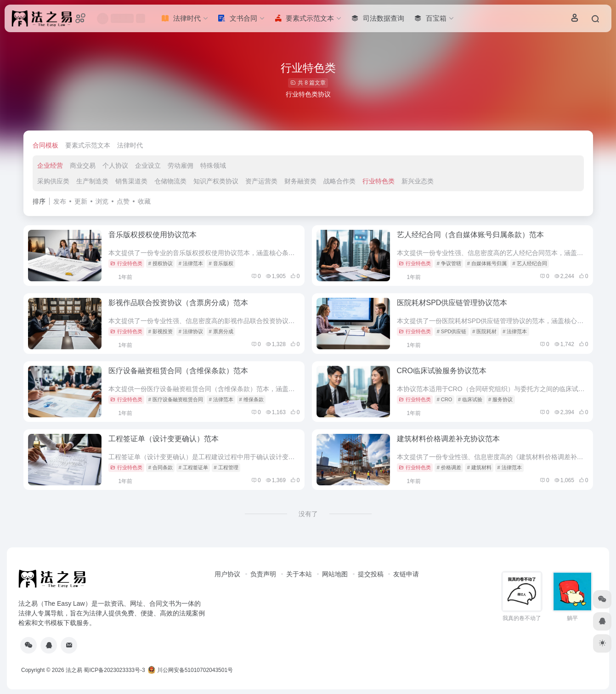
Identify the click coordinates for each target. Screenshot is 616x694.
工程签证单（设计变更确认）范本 (164, 439)
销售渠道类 (131, 181)
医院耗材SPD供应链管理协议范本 (452, 303)
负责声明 (263, 574)
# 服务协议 (500, 399)
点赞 (123, 201)
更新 (81, 201)
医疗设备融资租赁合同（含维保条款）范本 (178, 371)
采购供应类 (53, 181)
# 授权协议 (161, 263)
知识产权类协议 (216, 181)
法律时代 (130, 145)
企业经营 (50, 165)
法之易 (74, 670)
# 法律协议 (191, 331)
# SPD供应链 (452, 331)
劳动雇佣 (181, 165)
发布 (60, 201)
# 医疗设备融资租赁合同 (176, 399)
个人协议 (115, 165)
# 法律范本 (191, 263)
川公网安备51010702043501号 (190, 670)
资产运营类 (261, 181)
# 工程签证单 (193, 467)
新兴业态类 (418, 181)
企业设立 (148, 165)
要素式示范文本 (88, 145)
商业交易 (83, 165)
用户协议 (227, 574)
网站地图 (335, 574)
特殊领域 (213, 165)
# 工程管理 (226, 467)
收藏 (144, 201)
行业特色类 (379, 181)
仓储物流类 (170, 181)
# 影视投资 (161, 331)
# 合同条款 (161, 467)
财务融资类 (300, 181)
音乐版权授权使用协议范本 (153, 235)
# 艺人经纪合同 (530, 263)
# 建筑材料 (479, 467)
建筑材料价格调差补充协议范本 (448, 439)
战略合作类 (339, 181)
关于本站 (299, 574)
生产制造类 (92, 181)
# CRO (445, 399)
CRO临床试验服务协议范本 (442, 371)
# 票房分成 (221, 331)
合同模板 (45, 145)
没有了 (308, 514)
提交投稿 (371, 574)
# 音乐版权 (221, 263)
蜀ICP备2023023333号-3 (114, 670)
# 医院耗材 (484, 331)
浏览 (102, 201)
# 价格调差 (449, 467)
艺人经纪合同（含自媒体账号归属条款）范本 (470, 235)
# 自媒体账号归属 (487, 263)
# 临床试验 (470, 399)
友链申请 (406, 574)
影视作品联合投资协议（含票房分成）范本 (178, 303)
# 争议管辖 (449, 263)
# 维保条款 (251, 399)
